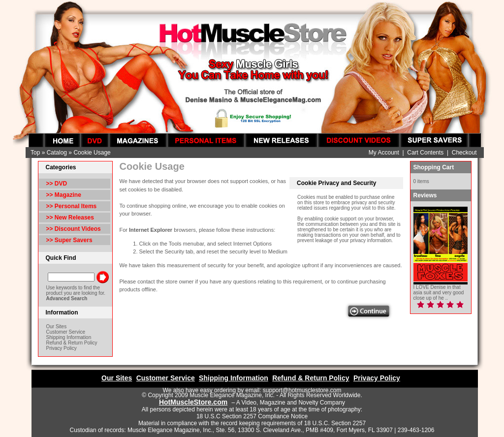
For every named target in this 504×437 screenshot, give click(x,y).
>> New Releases (70, 218)
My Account (384, 153)
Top (35, 153)
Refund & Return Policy (72, 343)
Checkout (464, 153)
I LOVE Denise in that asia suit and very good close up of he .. (439, 293)
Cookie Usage (92, 153)
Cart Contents (425, 153)
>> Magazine (64, 195)
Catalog (57, 153)
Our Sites (57, 327)
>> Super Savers (69, 240)
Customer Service (66, 332)
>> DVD (57, 184)
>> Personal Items (72, 206)
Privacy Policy (62, 348)
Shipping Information (69, 337)
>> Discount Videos (74, 229)
